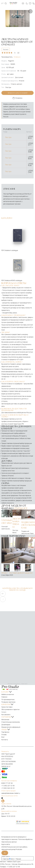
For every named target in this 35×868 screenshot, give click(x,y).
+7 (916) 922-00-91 (8, 788)
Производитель (11, 57)
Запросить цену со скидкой (17, 93)
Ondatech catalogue (11, 250)
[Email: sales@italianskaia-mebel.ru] (23, 3)
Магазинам (5, 719)
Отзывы (4, 735)
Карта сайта (6, 844)
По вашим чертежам (8, 702)
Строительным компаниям (11, 722)
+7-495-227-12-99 (16, 377)
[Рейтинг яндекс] (8, 822)
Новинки (4, 697)
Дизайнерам (6, 725)
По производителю (8, 699)
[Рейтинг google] (23, 824)
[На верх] (5, 853)
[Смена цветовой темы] (27, 3)
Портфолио (5, 732)
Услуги (4, 712)
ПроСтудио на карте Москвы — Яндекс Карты (17, 684)
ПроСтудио (17, 862)
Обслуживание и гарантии (10, 709)
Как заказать (6, 715)
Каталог (3, 3)
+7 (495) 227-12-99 (8, 786)
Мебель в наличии (8, 694)
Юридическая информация (11, 727)
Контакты (5, 740)
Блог (3, 737)
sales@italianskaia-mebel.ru (14, 372)
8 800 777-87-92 (7, 783)
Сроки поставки (7, 707)
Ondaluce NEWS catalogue (13, 280)
